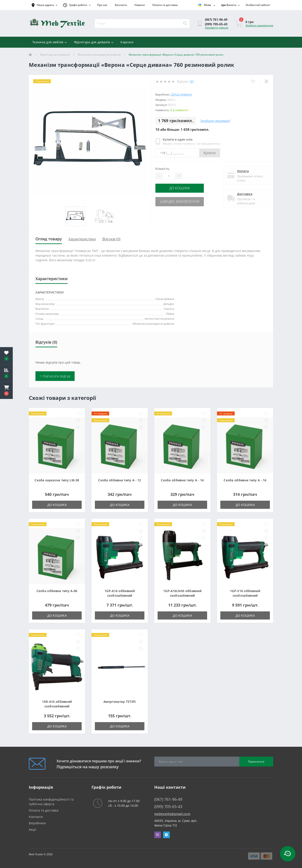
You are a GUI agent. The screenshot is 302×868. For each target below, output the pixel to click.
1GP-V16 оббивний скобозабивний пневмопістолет (245, 595)
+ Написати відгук (55, 376)
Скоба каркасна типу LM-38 (57, 480)
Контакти (121, 5)
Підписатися (256, 762)
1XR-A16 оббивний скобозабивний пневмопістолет (57, 706)
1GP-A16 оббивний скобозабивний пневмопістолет (120, 595)
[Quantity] (169, 176)
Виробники (37, 823)
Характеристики (82, 239)
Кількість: (163, 169)
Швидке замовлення (182, 201)
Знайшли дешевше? (215, 121)
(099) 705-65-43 (216, 24)
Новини (140, 5)
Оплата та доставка (165, 5)
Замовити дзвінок (217, 28)
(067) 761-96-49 (216, 19)
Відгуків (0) (111, 239)
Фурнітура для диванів (94, 42)
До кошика (182, 188)
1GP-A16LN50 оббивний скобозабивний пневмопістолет (182, 595)
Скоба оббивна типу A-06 (57, 591)
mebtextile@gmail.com (172, 814)
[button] (6, 390)
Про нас (102, 5)
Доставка (243, 194)
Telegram (166, 835)
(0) (192, 81)
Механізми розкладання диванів (99, 55)
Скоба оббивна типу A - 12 (120, 480)
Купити (210, 153)
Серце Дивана (181, 94)
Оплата (241, 171)
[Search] (185, 24)
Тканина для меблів (50, 42)
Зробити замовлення (259, 25)
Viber (158, 835)
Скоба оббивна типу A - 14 (182, 480)
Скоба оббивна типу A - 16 (245, 480)
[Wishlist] (252, 81)
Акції (32, 829)
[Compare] (266, 81)
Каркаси (127, 42)
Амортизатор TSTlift (120, 702)
